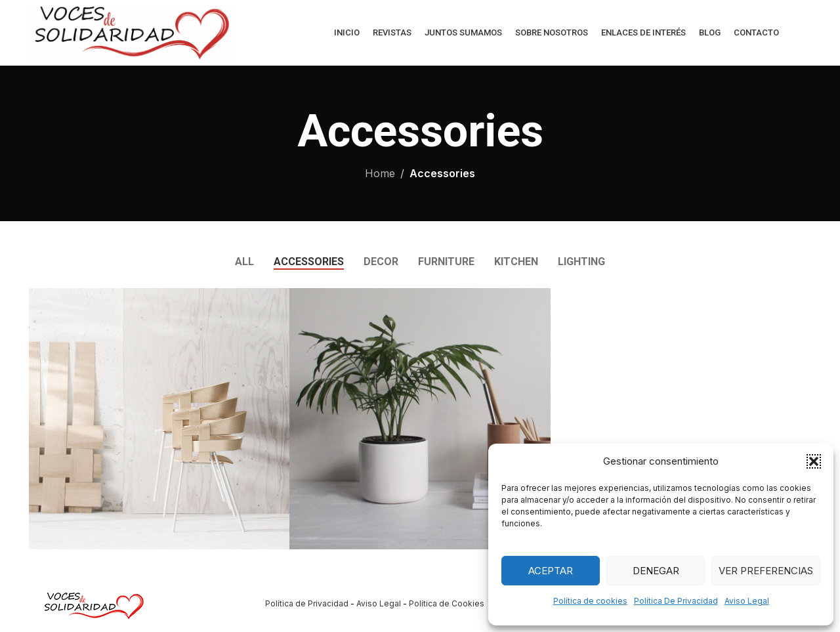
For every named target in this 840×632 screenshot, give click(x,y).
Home (380, 173)
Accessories (442, 173)
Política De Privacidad (676, 601)
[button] (814, 461)
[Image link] (94, 602)
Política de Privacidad (307, 603)
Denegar (656, 571)
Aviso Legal (747, 601)
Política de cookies (590, 601)
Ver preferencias (766, 571)
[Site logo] (132, 32)
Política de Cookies (447, 603)
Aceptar (551, 571)
